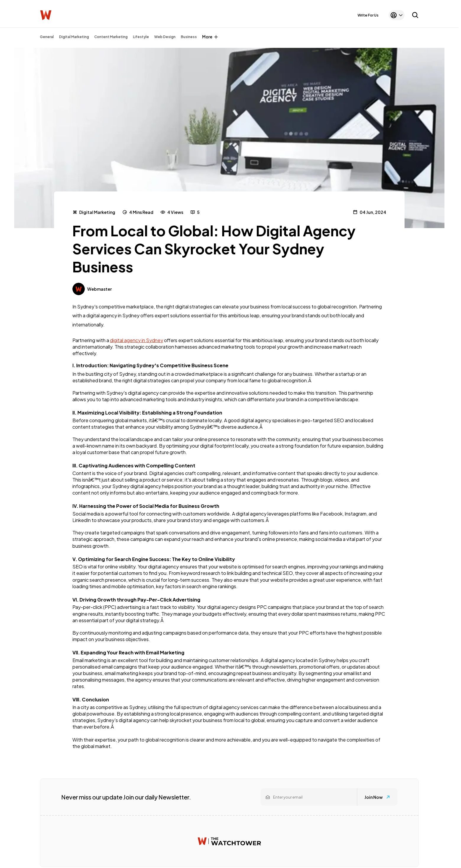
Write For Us (368, 15)
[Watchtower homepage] (229, 841)
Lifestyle (141, 37)
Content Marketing (111, 37)
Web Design (165, 37)
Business (189, 37)
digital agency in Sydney (137, 340)
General (47, 37)
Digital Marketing (74, 37)
